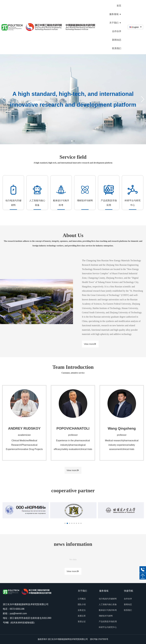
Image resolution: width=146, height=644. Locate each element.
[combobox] (135, 27)
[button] (143, 99)
